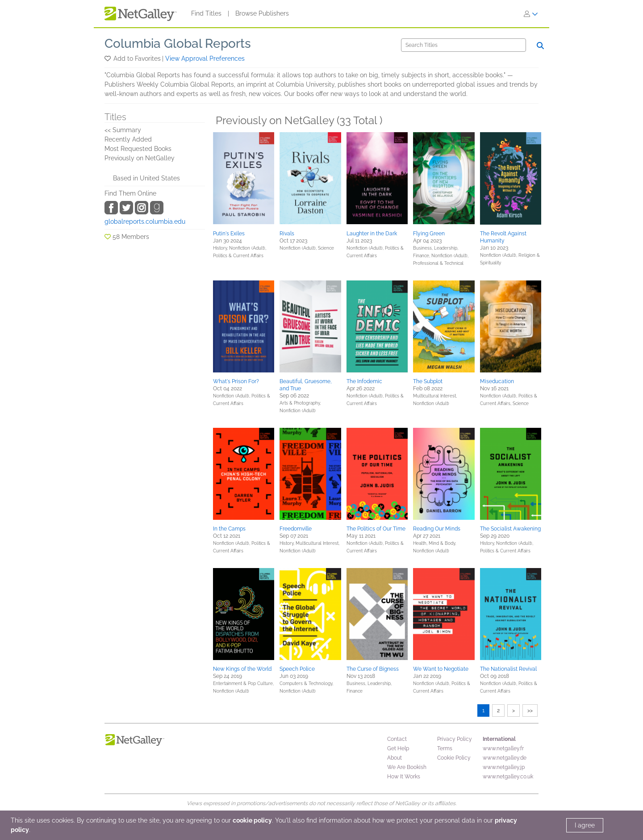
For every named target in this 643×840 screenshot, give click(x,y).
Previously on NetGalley (140, 158)
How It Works (404, 777)
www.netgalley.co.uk (508, 777)
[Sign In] (531, 14)
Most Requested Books (138, 149)
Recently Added (128, 139)
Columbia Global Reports (178, 44)
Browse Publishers (262, 13)
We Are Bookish (407, 767)
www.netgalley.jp (504, 767)
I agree (585, 825)
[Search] (463, 45)
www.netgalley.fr (503, 748)
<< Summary (123, 130)
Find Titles (206, 13)
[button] (108, 59)
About (395, 758)
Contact (397, 739)
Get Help (398, 748)
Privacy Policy (455, 739)
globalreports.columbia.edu (145, 221)
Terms (445, 748)
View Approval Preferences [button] (205, 59)
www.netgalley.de (505, 758)
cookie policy (252, 820)
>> (530, 710)
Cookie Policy (454, 758)
